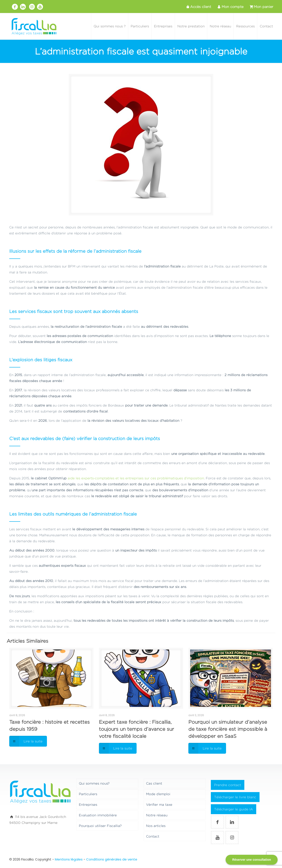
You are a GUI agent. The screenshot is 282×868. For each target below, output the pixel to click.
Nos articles (156, 826)
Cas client (154, 783)
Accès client (198, 7)
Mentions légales (69, 859)
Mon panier (261, 7)
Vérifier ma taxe (159, 805)
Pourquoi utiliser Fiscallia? (100, 826)
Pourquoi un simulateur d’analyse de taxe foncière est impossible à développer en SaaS (228, 729)
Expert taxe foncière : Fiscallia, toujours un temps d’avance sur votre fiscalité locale (136, 729)
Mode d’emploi (158, 794)
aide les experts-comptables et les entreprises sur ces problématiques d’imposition (136, 478)
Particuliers (88, 794)
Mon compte (230, 7)
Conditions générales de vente (112, 859)
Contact (153, 836)
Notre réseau (157, 815)
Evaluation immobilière (98, 815)
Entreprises (88, 805)
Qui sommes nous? (94, 783)
